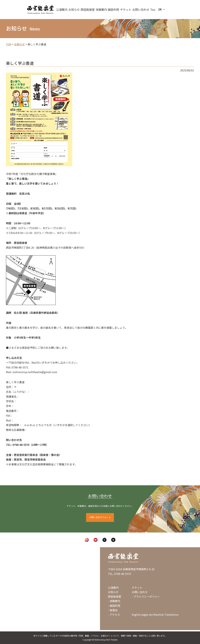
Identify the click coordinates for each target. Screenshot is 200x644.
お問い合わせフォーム (100, 517)
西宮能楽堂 (93, 9)
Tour (149, 9)
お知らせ (82, 9)
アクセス (115, 615)
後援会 (114, 610)
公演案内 (71, 9)
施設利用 (115, 9)
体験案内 (105, 9)
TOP (9, 44)
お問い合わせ (138, 9)
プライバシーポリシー (147, 596)
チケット (126, 9)
